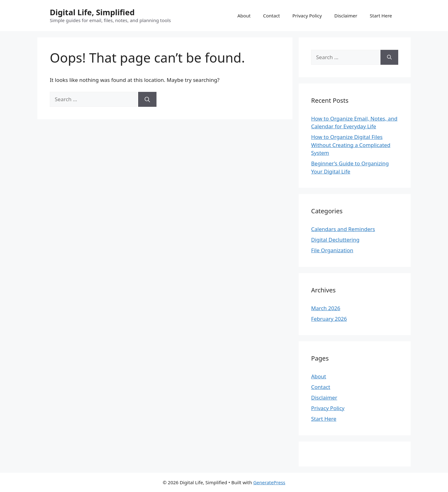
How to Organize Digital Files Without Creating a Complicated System (351, 145)
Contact (271, 16)
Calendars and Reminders (343, 229)
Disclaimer (346, 16)
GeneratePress (269, 482)
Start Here (381, 16)
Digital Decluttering (335, 240)
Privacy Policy (307, 16)
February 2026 (329, 319)
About (244, 16)
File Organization (332, 250)
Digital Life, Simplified (92, 12)
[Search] (147, 99)
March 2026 (326, 308)
